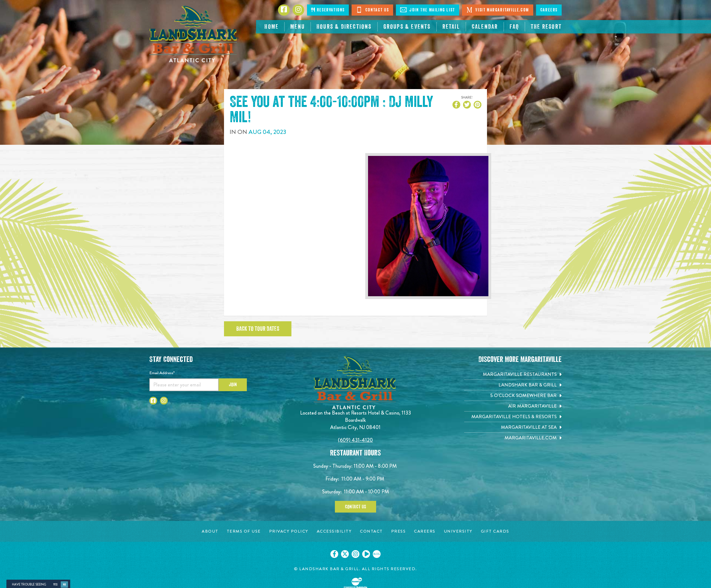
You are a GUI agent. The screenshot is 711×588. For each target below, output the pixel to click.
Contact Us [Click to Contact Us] (372, 10)
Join (233, 384)
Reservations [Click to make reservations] (328, 10)
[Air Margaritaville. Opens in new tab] (513, 406)
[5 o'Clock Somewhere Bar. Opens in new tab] (513, 395)
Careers (549, 10)
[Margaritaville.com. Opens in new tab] (513, 438)
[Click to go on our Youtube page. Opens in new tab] (366, 554)
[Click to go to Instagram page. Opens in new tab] (298, 10)
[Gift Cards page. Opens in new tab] (495, 531)
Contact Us (356, 507)
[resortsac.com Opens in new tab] (546, 27)
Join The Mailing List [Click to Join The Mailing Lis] (428, 10)
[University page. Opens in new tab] (458, 531)
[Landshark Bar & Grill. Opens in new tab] (513, 385)
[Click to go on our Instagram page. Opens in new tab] (356, 554)
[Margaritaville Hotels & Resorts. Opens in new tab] (513, 417)
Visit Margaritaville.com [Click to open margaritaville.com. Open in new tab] (498, 10)
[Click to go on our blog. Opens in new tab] (377, 554)
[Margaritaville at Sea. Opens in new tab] (513, 427)
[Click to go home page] (194, 34)
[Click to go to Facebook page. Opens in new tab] (284, 10)
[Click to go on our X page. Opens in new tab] (345, 554)
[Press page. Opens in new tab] (399, 531)
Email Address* (162, 373)
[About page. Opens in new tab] (210, 531)
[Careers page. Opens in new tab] (425, 531)
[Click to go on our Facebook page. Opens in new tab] (334, 554)
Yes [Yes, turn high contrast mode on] (55, 585)
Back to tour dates (258, 329)
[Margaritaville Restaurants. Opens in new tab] (513, 374)
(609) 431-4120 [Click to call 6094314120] (355, 440)
